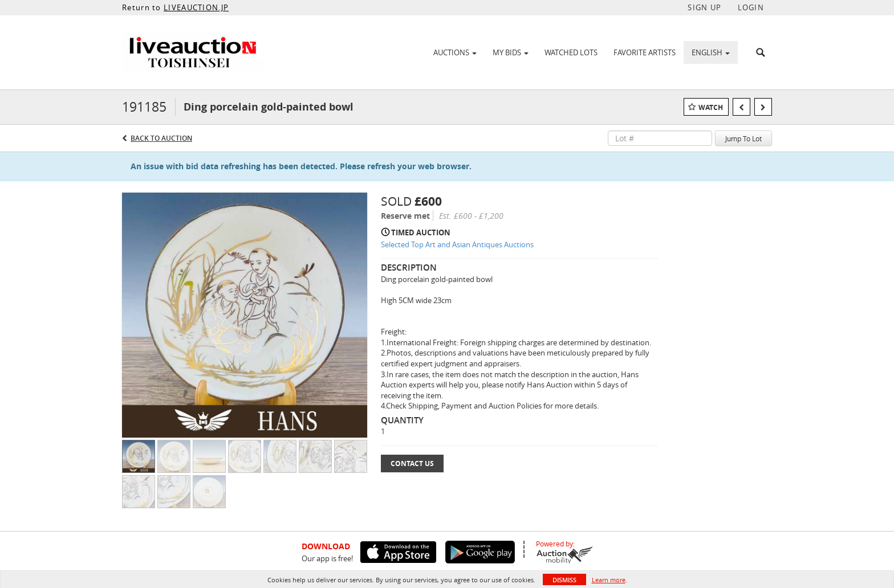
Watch (711, 107)
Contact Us (412, 464)
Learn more (609, 580)
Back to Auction (161, 138)
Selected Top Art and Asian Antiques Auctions (457, 244)
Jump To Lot (743, 138)
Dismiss (564, 580)
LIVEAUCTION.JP (196, 7)
